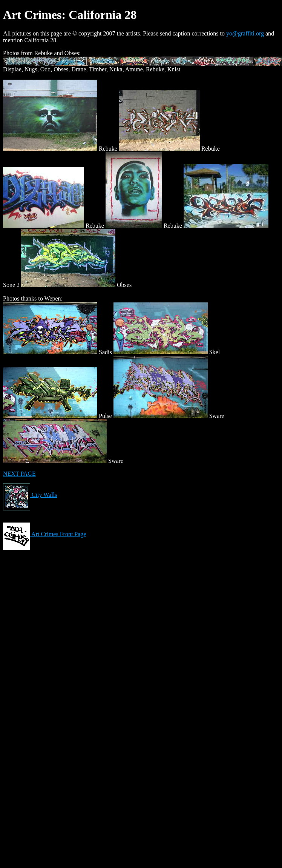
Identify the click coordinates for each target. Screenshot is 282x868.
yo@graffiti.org (245, 33)
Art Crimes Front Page (44, 534)
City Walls (30, 495)
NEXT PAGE (19, 474)
